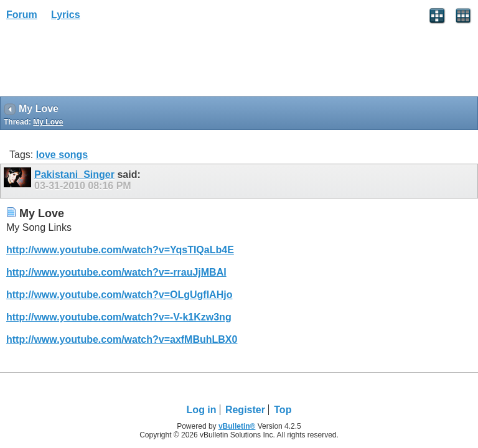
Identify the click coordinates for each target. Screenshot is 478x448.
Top (283, 410)
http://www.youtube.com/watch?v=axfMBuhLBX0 (122, 339)
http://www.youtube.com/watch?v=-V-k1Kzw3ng (119, 317)
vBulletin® (237, 426)
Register (245, 410)
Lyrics (66, 15)
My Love (48, 122)
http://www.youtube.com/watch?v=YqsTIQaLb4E (120, 250)
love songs (62, 155)
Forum (22, 15)
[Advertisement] (100, 63)
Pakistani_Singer (74, 175)
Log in (202, 410)
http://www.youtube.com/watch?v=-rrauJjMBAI (116, 272)
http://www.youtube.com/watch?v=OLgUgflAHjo (119, 295)
